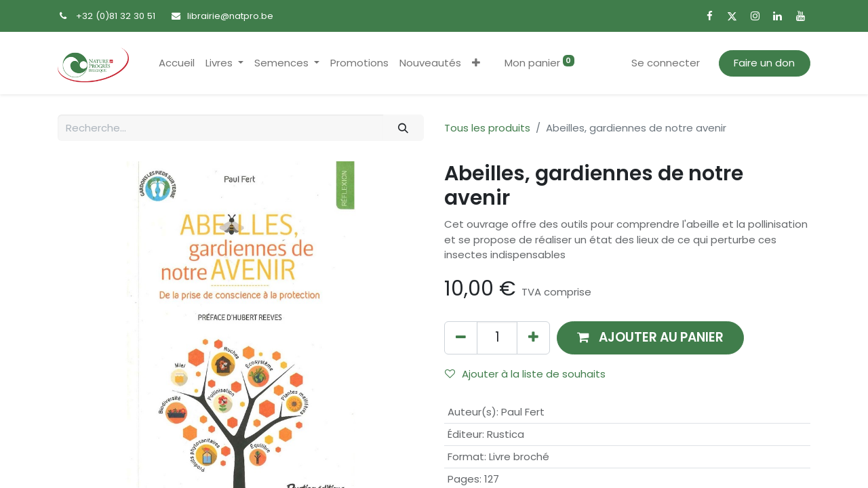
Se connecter (666, 63)
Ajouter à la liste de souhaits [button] (525, 374)
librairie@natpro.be (230, 16)
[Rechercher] (403, 128)
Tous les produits (487, 128)
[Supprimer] (461, 338)
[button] (476, 63)
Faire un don (764, 63)
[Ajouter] (533, 338)
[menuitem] (177, 63)
